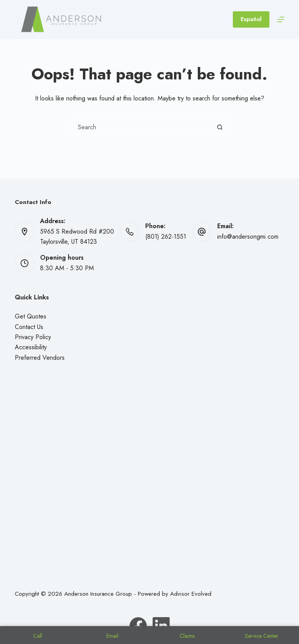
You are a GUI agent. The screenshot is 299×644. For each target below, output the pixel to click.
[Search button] (220, 127)
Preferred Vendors (40, 358)
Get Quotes (31, 316)
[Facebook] (138, 626)
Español (251, 19)
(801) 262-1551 (166, 237)
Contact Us (29, 327)
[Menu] (281, 19)
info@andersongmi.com (248, 237)
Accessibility (31, 347)
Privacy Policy (33, 337)
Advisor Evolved (191, 594)
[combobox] (142, 127)
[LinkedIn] (161, 626)
